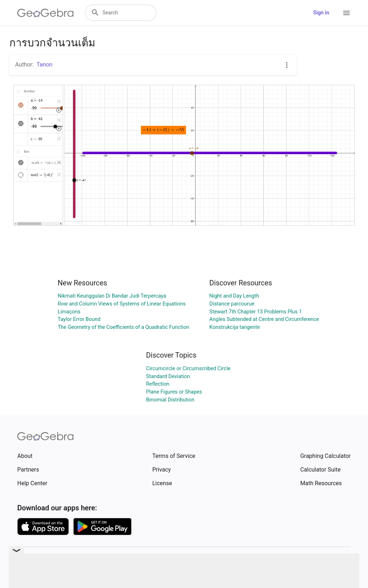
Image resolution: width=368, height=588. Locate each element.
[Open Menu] (346, 13)
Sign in (321, 13)
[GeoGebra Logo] (45, 13)
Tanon (45, 65)
